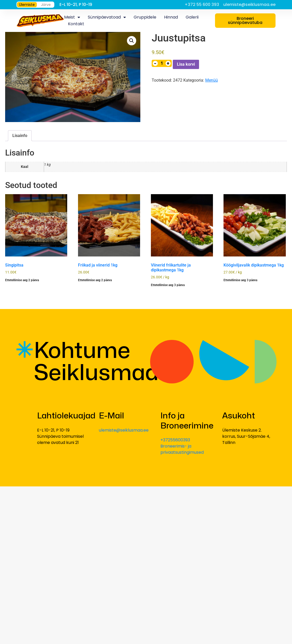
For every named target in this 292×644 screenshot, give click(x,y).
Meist (72, 17)
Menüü (212, 80)
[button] (132, 41)
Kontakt (76, 24)
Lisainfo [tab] (20, 136)
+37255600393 (175, 440)
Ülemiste (27, 5)
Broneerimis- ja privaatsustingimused (182, 449)
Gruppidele (145, 17)
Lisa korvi (186, 64)
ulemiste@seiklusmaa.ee (124, 430)
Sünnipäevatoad (107, 17)
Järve (46, 5)
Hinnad (171, 17)
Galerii (192, 17)
